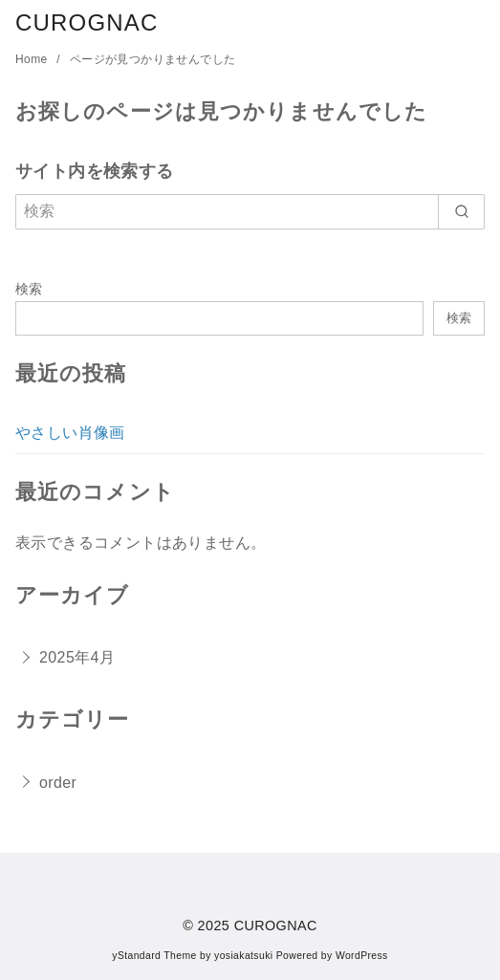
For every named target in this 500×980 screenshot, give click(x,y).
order (58, 783)
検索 (29, 289)
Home (33, 59)
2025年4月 (77, 657)
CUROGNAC (87, 22)
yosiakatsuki (243, 956)
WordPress (362, 956)
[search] (461, 211)
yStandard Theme (154, 956)
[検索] (250, 211)
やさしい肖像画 (70, 433)
